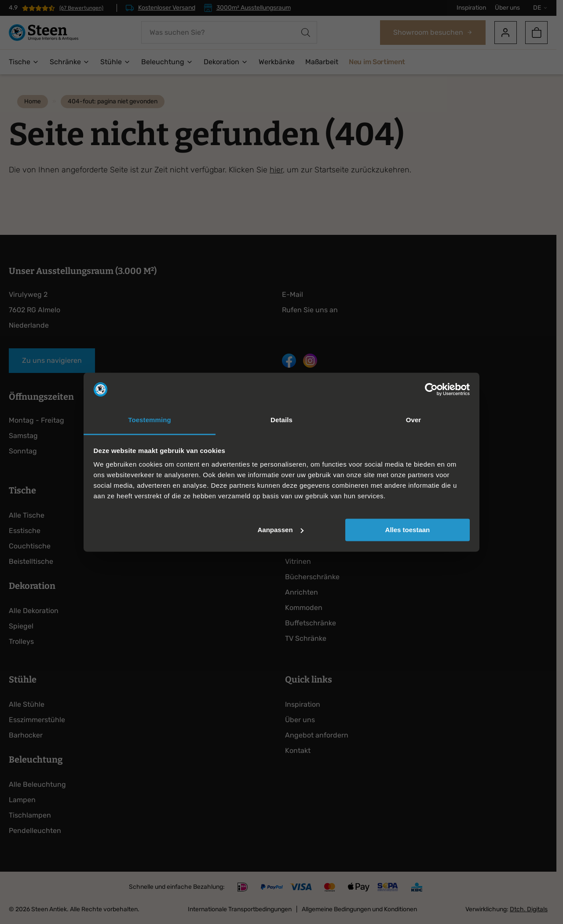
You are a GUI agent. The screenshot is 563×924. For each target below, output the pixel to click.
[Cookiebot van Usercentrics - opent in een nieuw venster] (431, 389)
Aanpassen (281, 530)
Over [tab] (414, 420)
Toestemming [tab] (150, 420)
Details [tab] (281, 420)
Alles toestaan (408, 530)
